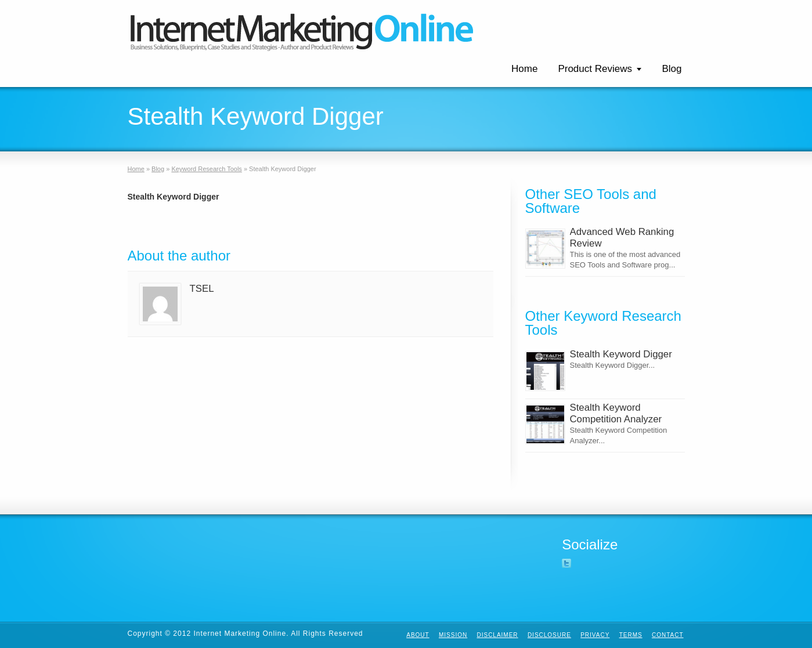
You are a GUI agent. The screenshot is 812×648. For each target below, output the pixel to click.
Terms (631, 635)
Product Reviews (595, 69)
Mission (453, 635)
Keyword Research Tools (206, 169)
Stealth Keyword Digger (621, 354)
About (418, 635)
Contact (668, 635)
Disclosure (549, 635)
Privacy (595, 635)
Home (524, 69)
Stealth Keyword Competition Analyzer (616, 413)
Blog (672, 69)
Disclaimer (497, 635)
